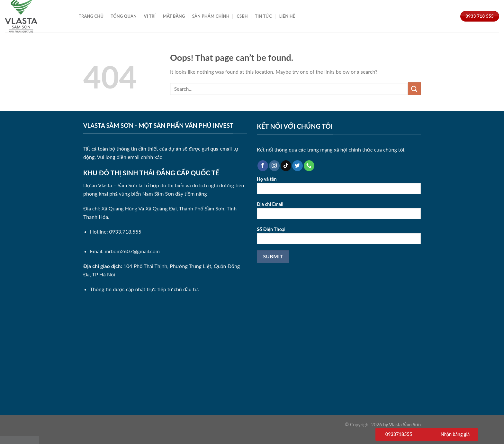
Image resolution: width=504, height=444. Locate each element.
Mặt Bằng (174, 16)
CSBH (242, 16)
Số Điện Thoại (339, 238)
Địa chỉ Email (339, 213)
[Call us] (309, 166)
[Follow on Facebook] (263, 166)
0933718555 (399, 434)
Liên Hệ (287, 16)
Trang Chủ (91, 16)
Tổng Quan (124, 16)
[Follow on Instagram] (274, 166)
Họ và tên (339, 187)
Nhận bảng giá (455, 434)
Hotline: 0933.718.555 (116, 231)
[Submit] (414, 89)
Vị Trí (150, 16)
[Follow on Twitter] (297, 166)
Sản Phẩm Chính (211, 16)
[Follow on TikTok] (286, 166)
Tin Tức (263, 16)
